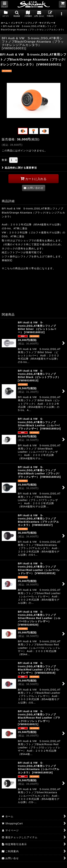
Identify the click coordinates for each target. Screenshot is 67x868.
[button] (4, 4)
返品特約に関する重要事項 (19, 168)
